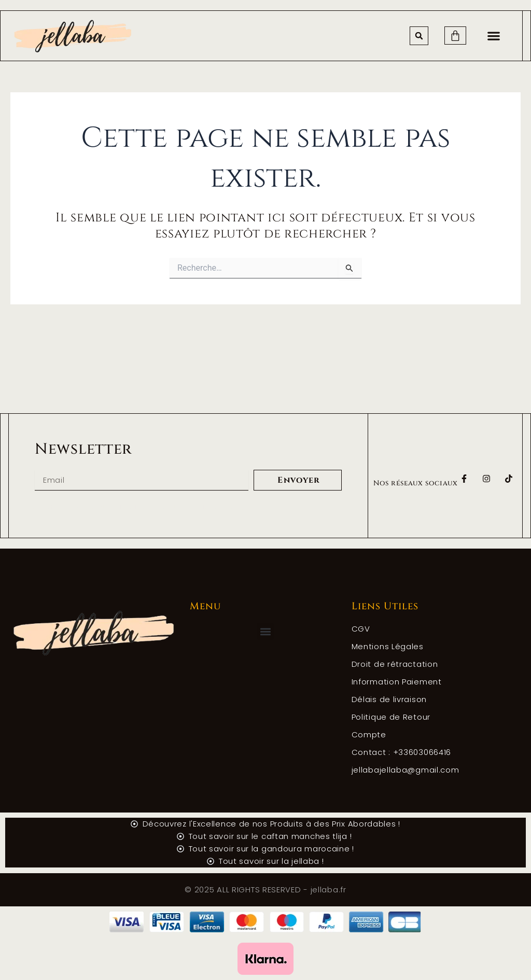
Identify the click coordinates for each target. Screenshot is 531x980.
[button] (419, 36)
